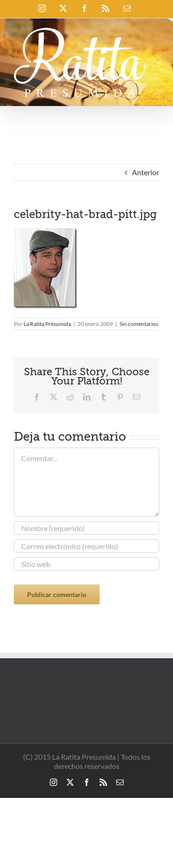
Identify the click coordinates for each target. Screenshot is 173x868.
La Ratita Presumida (47, 324)
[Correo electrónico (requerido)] (86, 546)
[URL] (86, 564)
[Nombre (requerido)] (86, 528)
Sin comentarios (139, 324)
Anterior (146, 172)
